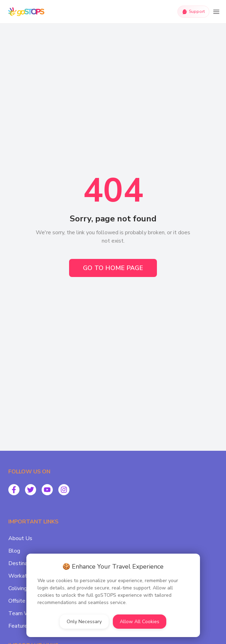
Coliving (18, 588)
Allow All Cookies (140, 622)
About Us (20, 538)
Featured (19, 626)
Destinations (24, 563)
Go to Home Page (113, 268)
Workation (21, 576)
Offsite (17, 601)
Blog (14, 551)
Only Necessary (84, 622)
